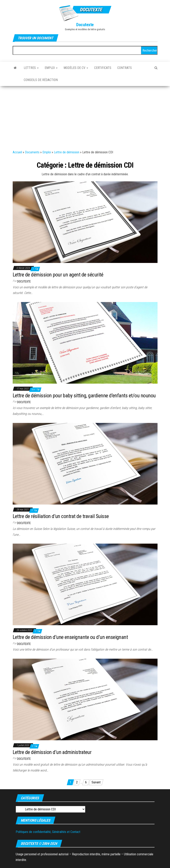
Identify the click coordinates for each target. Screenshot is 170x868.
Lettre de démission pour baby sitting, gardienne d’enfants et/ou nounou (84, 396)
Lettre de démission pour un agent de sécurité (58, 275)
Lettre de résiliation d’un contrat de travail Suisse (61, 516)
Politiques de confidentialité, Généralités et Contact (48, 832)
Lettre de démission (67, 152)
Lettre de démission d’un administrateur (52, 752)
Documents (32, 152)
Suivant (96, 782)
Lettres (31, 68)
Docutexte (85, 25)
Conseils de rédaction (41, 80)
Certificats (103, 68)
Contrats (125, 68)
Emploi (51, 68)
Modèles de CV (76, 68)
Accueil (17, 152)
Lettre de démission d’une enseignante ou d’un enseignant (70, 637)
